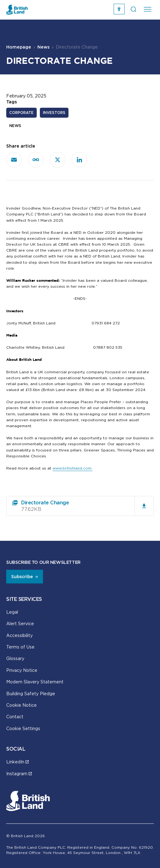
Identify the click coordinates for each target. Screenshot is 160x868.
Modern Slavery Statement (35, 682)
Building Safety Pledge (31, 693)
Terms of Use (20, 647)
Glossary (15, 658)
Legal (12, 612)
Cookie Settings (23, 728)
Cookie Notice (21, 705)
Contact (15, 717)
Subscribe (22, 577)
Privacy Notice (22, 670)
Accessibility (19, 635)
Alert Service (20, 623)
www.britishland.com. (73, 468)
